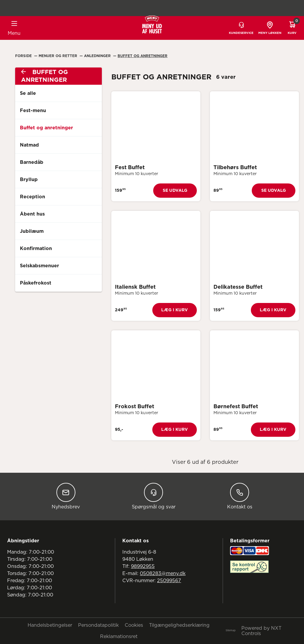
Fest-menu (33, 111)
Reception (33, 197)
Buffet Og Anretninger (142, 56)
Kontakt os (240, 496)
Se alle (28, 93)
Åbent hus (32, 214)
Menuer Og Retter (58, 56)
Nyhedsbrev (66, 496)
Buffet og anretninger (46, 128)
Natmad (29, 145)
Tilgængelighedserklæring (179, 625)
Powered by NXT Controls (261, 631)
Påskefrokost (36, 283)
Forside (24, 56)
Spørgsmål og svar (154, 496)
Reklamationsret (119, 637)
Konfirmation (36, 249)
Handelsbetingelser (50, 625)
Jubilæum (32, 231)
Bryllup (29, 180)
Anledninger (98, 56)
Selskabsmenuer (39, 266)
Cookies (134, 625)
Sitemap (231, 631)
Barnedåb (32, 162)
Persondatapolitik (98, 625)
